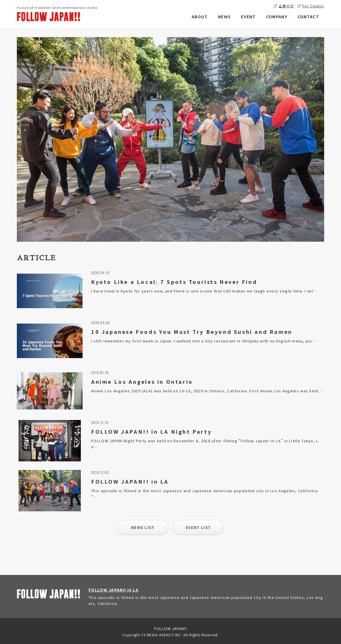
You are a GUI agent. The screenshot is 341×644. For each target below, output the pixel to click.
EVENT (248, 17)
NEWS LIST (143, 527)
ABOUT (200, 17)
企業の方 (286, 6)
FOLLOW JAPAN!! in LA (114, 590)
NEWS (224, 17)
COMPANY (277, 17)
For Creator (313, 6)
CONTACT (308, 17)
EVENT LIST (198, 527)
